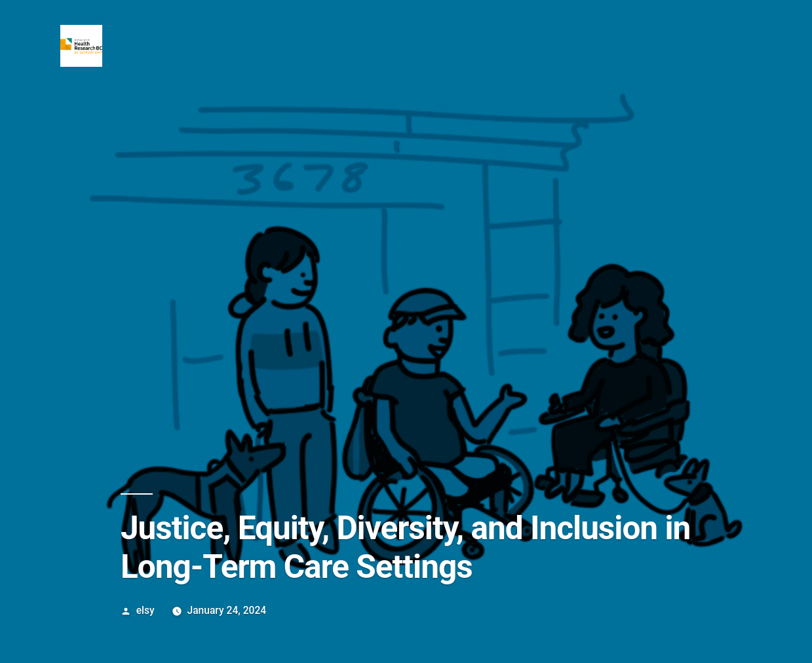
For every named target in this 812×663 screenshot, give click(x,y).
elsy (145, 610)
